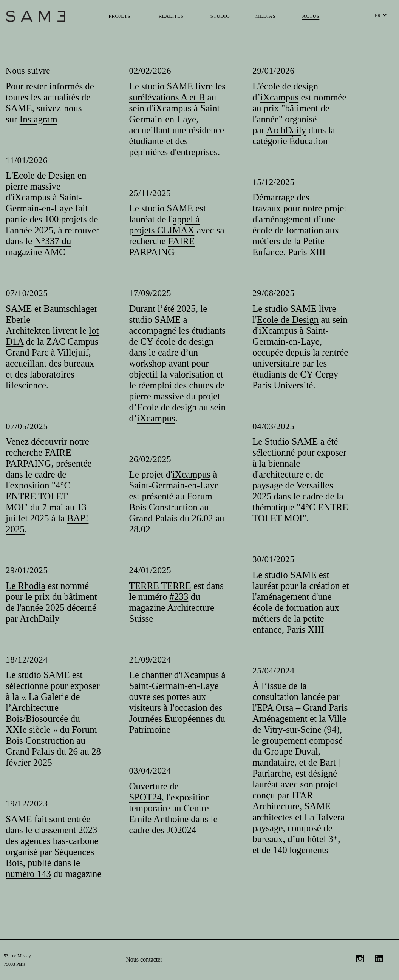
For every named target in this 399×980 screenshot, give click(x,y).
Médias (265, 16)
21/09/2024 (150, 660)
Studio (220, 16)
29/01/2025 (27, 570)
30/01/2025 (274, 559)
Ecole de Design (288, 320)
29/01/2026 (274, 71)
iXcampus (279, 97)
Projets (120, 16)
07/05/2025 (27, 426)
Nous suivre (28, 71)
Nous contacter (144, 959)
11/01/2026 (27, 160)
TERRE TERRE (160, 586)
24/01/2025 (150, 570)
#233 (179, 597)
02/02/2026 (150, 71)
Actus (311, 16)
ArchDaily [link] (286, 130)
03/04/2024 (150, 771)
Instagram (39, 119)
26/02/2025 (150, 459)
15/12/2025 (274, 182)
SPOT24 (145, 797)
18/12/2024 (27, 660)
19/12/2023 (27, 804)
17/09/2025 (150, 293)
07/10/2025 (27, 293)
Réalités (171, 16)
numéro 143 (28, 874)
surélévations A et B (167, 97)
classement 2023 (66, 830)
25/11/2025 (150, 193)
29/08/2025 (274, 293)
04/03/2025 (274, 426)
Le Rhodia (26, 586)
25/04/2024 (274, 671)
